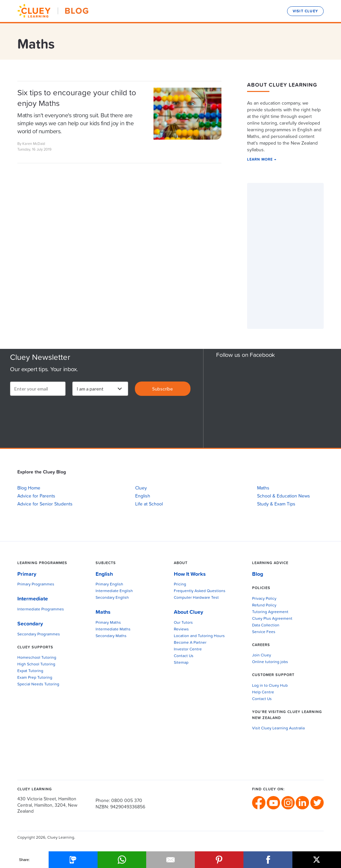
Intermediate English (114, 591)
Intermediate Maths (113, 629)
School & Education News (284, 496)
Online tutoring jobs (270, 662)
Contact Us (184, 656)
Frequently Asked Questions (200, 591)
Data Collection (266, 625)
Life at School (149, 504)
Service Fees (264, 632)
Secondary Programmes (39, 634)
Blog (258, 574)
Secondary (30, 624)
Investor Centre (188, 649)
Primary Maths (108, 623)
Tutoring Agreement (270, 612)
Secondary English (112, 598)
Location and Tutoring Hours (199, 636)
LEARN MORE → (262, 159)
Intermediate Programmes (41, 609)
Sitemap (181, 663)
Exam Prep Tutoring (35, 678)
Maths (263, 488)
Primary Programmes (36, 584)
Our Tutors (183, 623)
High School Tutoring (36, 664)
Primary (27, 574)
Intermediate (33, 599)
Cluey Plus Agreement (272, 619)
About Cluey (188, 612)
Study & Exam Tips (276, 504)
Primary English (109, 584)
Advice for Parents (36, 496)
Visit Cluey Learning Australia (278, 728)
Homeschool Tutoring (37, 658)
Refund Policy (264, 605)
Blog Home (29, 488)
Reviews (181, 629)
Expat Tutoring (30, 671)
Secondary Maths (111, 636)
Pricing (180, 584)
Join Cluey (262, 655)
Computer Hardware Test (196, 598)
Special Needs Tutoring (38, 684)
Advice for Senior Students (45, 504)
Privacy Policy (264, 599)
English (143, 496)
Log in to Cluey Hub (270, 686)
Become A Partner (190, 643)
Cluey (141, 488)
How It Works (190, 574)
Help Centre (263, 692)
